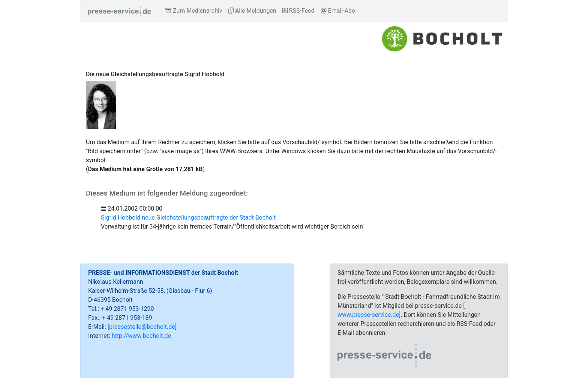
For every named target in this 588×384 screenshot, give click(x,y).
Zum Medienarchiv (194, 11)
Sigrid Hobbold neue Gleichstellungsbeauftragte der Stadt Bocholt (188, 218)
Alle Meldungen (252, 11)
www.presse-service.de (368, 315)
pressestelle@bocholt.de (142, 327)
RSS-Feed (298, 11)
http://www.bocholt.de (141, 336)
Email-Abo (338, 11)
